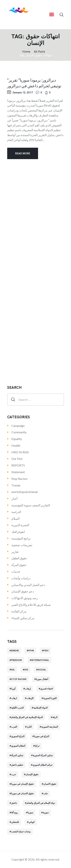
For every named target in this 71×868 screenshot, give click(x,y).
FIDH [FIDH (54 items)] (46, 651)
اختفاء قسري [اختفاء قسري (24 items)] (47, 689)
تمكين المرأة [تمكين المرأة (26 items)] (17, 755)
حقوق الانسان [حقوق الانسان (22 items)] (50, 784)
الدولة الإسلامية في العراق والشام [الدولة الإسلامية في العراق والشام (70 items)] (27, 717)
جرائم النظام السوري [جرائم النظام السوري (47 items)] (43, 765)
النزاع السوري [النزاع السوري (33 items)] (18, 736)
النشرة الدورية (20, 525)
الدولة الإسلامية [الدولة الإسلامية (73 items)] (40, 708)
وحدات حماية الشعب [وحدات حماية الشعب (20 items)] (21, 832)
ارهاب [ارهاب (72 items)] (14, 698)
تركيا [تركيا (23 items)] (37, 746)
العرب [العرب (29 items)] (14, 727)
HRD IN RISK (20, 452)
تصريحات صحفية (22, 545)
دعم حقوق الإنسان (23, 591)
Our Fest (17, 459)
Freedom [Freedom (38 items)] (16, 660)
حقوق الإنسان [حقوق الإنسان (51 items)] (32, 774)
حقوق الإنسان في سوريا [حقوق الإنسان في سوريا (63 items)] (22, 784)
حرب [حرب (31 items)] (14, 774)
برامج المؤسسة (21, 538)
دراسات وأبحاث (21, 578)
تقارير (15, 552)
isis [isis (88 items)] (26, 670)
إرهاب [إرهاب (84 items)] (28, 689)
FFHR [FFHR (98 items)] (31, 651)
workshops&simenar (25, 492)
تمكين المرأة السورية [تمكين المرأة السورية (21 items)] (43, 755)
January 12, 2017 (23, 93)
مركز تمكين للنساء (23, 618)
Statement (18, 472)
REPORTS (18, 465)
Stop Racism (19, 479)
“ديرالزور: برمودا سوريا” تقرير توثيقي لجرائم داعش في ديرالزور (34, 83)
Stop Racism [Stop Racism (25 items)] (19, 679)
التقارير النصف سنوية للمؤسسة (31, 505)
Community (19, 432)
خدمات (16, 571)
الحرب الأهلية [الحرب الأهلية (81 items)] (17, 708)
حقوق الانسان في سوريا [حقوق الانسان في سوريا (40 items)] (22, 793)
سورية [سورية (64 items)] (46, 813)
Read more (23, 153)
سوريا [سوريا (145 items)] (30, 813)
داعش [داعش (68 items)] (14, 803)
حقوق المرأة (19, 565)
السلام (15, 518)
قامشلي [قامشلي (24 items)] (15, 822)
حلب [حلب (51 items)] (46, 793)
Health (16, 445)
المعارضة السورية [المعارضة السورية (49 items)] (50, 727)
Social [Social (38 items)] (42, 670)
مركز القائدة (19, 611)
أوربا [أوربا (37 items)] (13, 689)
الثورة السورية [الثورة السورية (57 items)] (50, 698)
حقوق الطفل (19, 558)
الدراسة (16, 512)
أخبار (14, 498)
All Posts (39, 52)
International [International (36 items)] (40, 660)
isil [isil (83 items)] (13, 670)
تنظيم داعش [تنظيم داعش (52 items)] (17, 765)
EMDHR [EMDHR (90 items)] (15, 651)
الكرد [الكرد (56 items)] (29, 727)
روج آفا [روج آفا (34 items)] (15, 813)
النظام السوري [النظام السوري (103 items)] (18, 746)
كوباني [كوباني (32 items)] (32, 822)
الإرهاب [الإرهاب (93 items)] (30, 698)
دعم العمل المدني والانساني (28, 585)
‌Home (26, 52)
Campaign (18, 426)
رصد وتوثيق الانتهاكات (25, 598)
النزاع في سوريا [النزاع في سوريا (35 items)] (42, 736)
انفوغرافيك (18, 532)
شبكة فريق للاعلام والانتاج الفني (31, 605)
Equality (17, 439)
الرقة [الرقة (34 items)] (55, 717)
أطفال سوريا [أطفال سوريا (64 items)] (42, 679)
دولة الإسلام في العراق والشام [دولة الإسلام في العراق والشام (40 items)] (41, 803)
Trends (16, 485)
